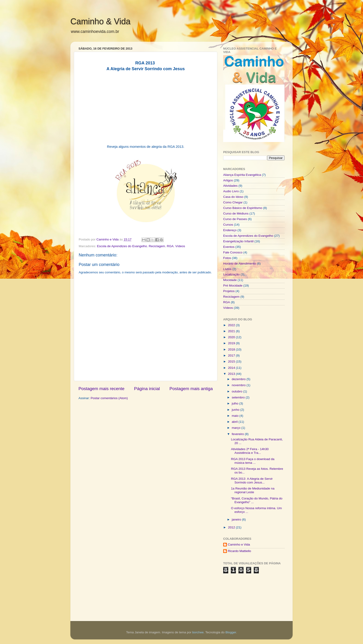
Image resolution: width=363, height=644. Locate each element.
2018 (232, 349)
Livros (227, 269)
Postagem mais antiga (191, 389)
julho (235, 403)
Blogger (231, 632)
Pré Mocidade (233, 286)
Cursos (228, 225)
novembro (239, 385)
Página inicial (147, 389)
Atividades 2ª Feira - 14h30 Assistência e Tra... (250, 451)
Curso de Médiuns (236, 213)
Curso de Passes (235, 219)
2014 (232, 368)
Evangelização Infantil (238, 241)
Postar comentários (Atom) (109, 398)
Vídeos (180, 246)
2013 (232, 374)
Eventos (229, 247)
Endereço (230, 230)
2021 (232, 331)
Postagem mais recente (101, 389)
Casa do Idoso (233, 197)
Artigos (228, 180)
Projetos (229, 291)
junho (236, 410)
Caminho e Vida (239, 545)
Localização (231, 274)
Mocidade (230, 280)
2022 (232, 325)
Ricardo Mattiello (239, 551)
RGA (170, 246)
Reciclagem (157, 246)
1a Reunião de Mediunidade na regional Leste (253, 490)
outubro (238, 391)
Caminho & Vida (100, 21)
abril (235, 422)
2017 (232, 355)
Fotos (227, 258)
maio (236, 416)
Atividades (230, 186)
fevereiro (238, 434)
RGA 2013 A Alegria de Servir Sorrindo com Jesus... (252, 481)
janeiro (237, 519)
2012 (232, 527)
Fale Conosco (233, 252)
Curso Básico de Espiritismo (243, 208)
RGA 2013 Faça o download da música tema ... (253, 461)
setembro (239, 397)
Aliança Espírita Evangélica (242, 175)
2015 (232, 361)
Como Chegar (233, 202)
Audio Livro (231, 191)
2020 (232, 337)
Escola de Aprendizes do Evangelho (122, 246)
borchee (198, 632)
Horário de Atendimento (240, 264)
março (236, 428)
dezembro (239, 379)
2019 (232, 343)
